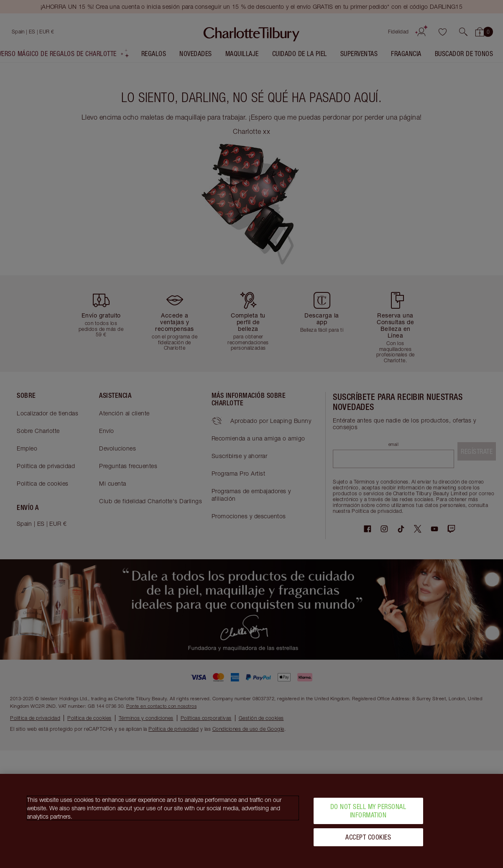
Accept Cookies (368, 840)
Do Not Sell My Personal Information (368, 814)
